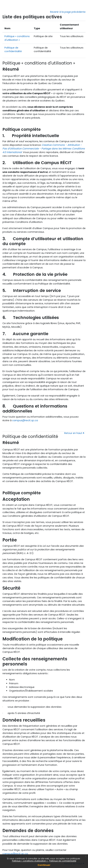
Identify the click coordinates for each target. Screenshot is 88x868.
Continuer (44, 865)
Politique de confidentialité (63, 861)
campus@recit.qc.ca (25, 420)
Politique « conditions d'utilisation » (30, 861)
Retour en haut (74, 433)
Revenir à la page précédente (68, 12)
